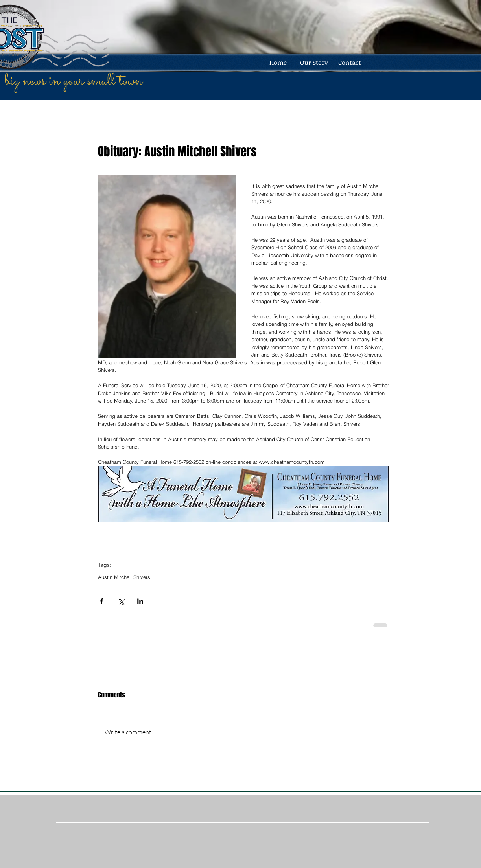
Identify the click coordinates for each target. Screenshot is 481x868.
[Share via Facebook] (102, 601)
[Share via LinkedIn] (140, 601)
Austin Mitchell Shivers (124, 577)
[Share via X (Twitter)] (121, 601)
